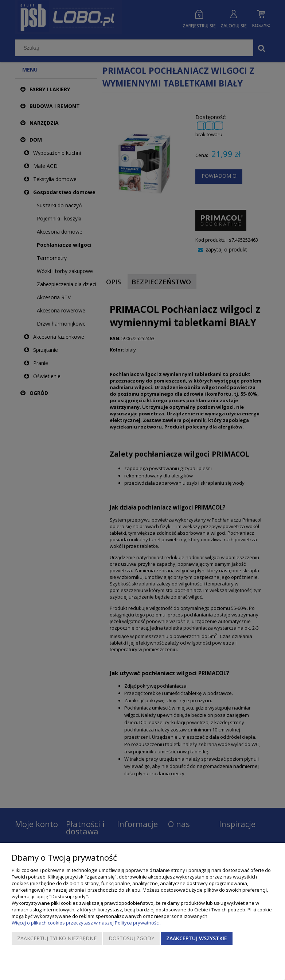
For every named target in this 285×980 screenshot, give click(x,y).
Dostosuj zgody (131, 938)
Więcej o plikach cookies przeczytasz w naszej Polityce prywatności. (86, 923)
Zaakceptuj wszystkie (197, 938)
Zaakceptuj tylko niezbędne (57, 938)
